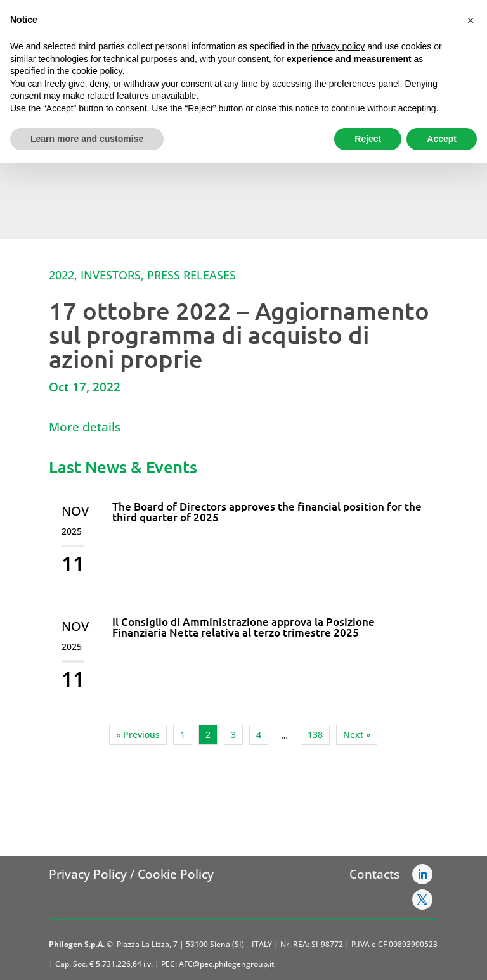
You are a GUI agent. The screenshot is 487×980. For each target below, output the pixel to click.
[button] (471, 20)
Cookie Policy (176, 874)
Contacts (374, 874)
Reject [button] (368, 139)
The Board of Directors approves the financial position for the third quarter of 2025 (267, 512)
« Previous (138, 735)
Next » (357, 735)
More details (85, 427)
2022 (62, 275)
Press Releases (192, 275)
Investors (111, 275)
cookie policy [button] (97, 71)
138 (315, 735)
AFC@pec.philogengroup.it (227, 964)
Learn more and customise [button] (87, 139)
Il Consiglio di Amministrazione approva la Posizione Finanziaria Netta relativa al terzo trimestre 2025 (243, 627)
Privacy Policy (88, 874)
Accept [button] (442, 139)
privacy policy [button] (338, 46)
